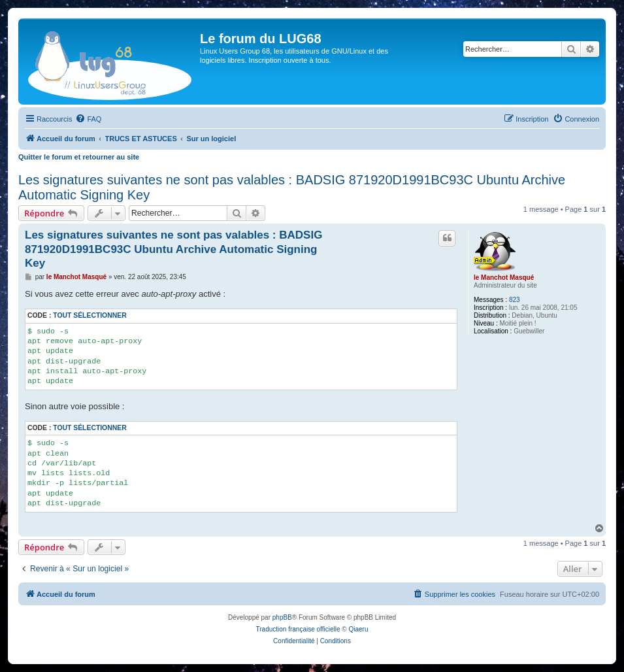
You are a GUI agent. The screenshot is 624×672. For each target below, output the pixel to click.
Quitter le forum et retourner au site (79, 157)
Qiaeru (358, 629)
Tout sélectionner (90, 315)
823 (515, 300)
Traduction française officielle (298, 629)
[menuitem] (88, 119)
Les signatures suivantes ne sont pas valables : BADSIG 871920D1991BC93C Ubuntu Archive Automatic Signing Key (292, 187)
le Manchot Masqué (504, 277)
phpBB (282, 617)
